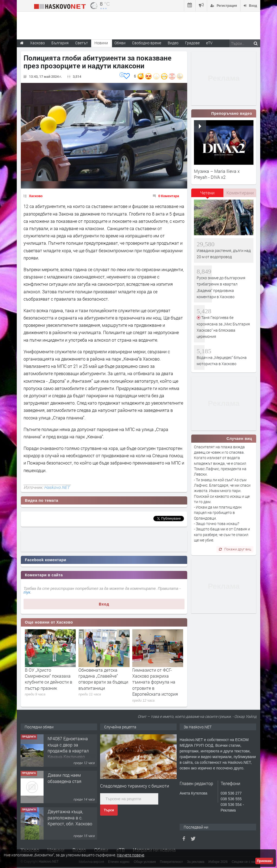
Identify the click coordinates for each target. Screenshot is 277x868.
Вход (104, 604)
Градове (192, 43)
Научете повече (131, 855)
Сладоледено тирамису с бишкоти (135, 786)
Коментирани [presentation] (240, 193)
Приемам (264, 861)
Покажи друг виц (235, 549)
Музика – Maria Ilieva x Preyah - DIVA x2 (217, 174)
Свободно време (147, 43)
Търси (109, 810)
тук (27, 592)
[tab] (207, 195)
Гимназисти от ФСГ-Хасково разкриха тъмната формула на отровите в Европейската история (155, 682)
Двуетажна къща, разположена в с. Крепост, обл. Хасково (70, 817)
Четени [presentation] (207, 193)
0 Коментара (169, 196)
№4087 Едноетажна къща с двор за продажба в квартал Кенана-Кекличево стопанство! (68, 751)
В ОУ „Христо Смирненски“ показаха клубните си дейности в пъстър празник (49, 679)
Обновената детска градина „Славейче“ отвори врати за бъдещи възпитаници (103, 679)
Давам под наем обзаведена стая (65, 778)
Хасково (36, 196)
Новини (101, 43)
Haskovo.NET (57, 487)
